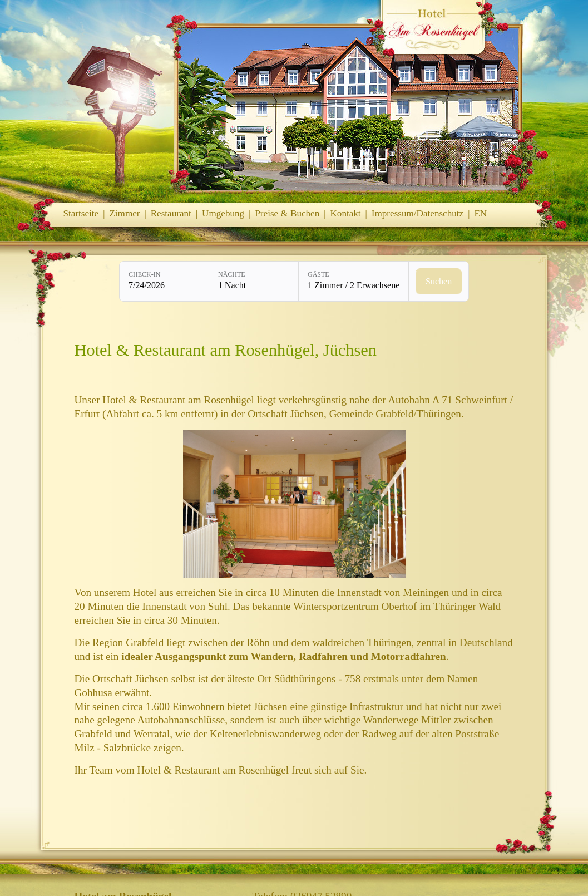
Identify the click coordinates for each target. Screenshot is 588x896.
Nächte (232, 274)
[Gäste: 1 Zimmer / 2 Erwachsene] (354, 281)
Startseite (81, 213)
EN (480, 213)
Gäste (318, 274)
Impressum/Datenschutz (417, 213)
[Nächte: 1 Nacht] (254, 281)
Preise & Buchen (287, 213)
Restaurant (171, 213)
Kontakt (345, 213)
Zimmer (124, 213)
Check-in (144, 274)
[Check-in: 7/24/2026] (164, 281)
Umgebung (223, 213)
